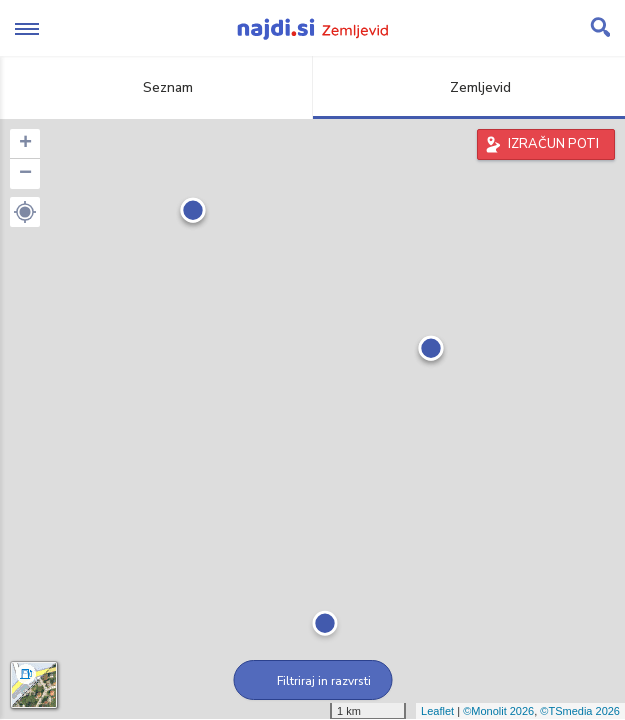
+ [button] (25, 144)
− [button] (25, 174)
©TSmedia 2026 (580, 711)
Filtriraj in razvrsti (312, 681)
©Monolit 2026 (498, 711)
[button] (25, 212)
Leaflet (437, 711)
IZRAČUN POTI (553, 144)
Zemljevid (469, 87)
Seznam (156, 87)
